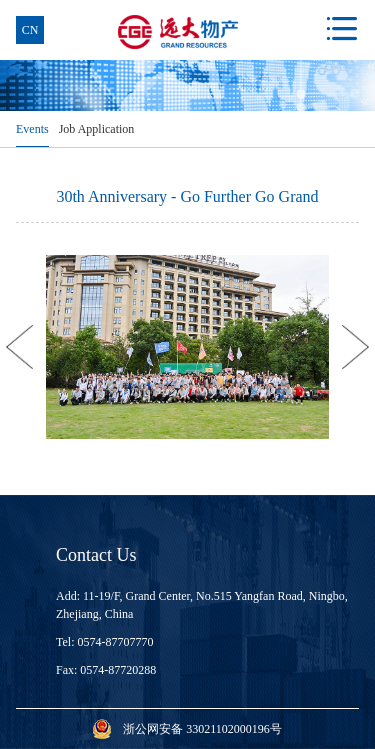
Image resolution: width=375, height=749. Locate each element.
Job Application (97, 129)
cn (30, 30)
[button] (19, 347)
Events (32, 129)
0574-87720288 (118, 670)
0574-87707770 (116, 642)
